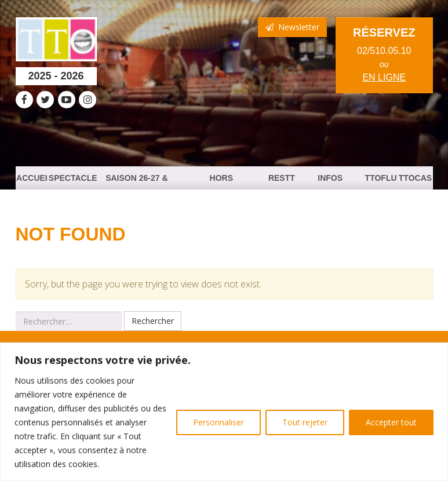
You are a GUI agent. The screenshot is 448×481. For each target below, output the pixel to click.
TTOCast (415, 181)
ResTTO (282, 181)
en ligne (384, 77)
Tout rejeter (305, 422)
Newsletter (292, 27)
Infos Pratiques (330, 181)
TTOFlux (381, 181)
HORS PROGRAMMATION (221, 181)
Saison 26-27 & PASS (136, 181)
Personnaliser (218, 422)
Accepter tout (391, 422)
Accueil (32, 181)
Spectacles (73, 181)
